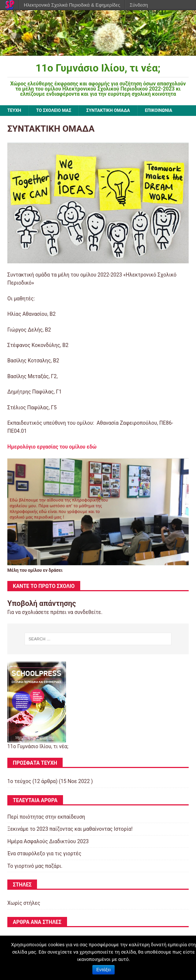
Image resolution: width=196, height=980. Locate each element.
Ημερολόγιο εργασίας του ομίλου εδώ (52, 447)
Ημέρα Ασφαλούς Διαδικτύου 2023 (48, 841)
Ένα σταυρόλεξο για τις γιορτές (44, 853)
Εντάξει (103, 970)
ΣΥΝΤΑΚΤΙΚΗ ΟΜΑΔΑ (108, 110)
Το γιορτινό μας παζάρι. (35, 866)
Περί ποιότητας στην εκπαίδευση (46, 817)
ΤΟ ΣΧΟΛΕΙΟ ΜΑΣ (54, 110)
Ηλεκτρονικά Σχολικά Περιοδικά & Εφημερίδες (72, 5)
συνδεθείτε (88, 612)
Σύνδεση (139, 5)
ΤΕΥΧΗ (14, 110)
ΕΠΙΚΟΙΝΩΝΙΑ (159, 110)
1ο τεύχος (19, 781)
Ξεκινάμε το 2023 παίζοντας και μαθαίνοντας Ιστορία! (70, 829)
